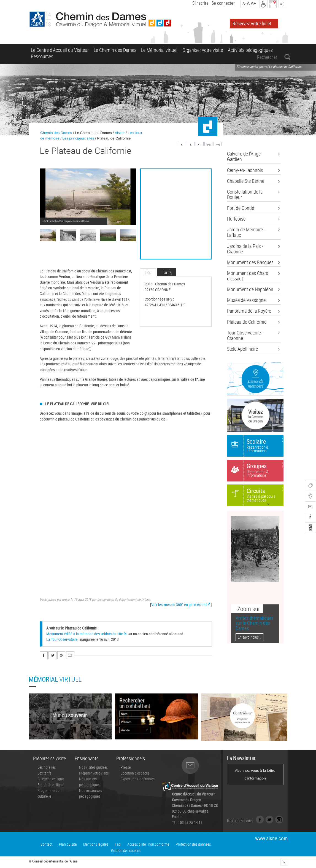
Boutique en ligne (50, 785)
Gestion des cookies (126, 850)
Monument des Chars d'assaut (248, 276)
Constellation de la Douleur (245, 195)
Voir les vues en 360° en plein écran (178, 605)
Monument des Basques (250, 262)
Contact (46, 844)
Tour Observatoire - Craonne (245, 336)
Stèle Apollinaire (242, 349)
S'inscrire (200, 3)
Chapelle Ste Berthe (246, 181)
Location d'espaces (135, 773)
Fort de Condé (241, 208)
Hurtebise (236, 219)
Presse (126, 767)
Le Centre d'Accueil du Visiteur (60, 50)
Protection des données (193, 844)
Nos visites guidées (93, 767)
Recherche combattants (310, 528)
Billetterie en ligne (51, 779)
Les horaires (47, 767)
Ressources (42, 56)
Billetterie (310, 486)
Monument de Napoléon (250, 290)
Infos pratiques (310, 518)
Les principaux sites (78, 138)
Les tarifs (44, 773)
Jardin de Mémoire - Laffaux (246, 232)
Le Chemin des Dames (115, 50)
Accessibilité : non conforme (148, 844)
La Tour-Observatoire (62, 639)
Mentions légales (96, 844)
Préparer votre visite (94, 773)
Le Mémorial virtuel (159, 50)
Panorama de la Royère (249, 311)
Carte (310, 497)
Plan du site (68, 844)
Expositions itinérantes (138, 779)
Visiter (120, 133)
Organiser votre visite (203, 50)
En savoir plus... (249, 637)
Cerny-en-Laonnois (245, 170)
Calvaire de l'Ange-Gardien (245, 157)
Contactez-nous (310, 507)
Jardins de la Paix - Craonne (245, 249)
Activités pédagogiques (250, 50)
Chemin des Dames (56, 133)
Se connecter (223, 3)
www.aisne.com (271, 838)
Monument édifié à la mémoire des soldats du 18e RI (87, 634)
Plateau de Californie (247, 322)
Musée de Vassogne (246, 300)
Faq (118, 844)
